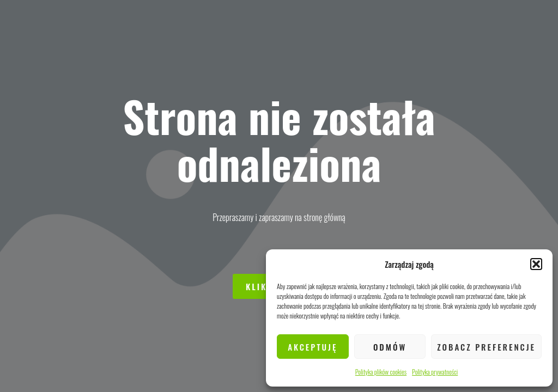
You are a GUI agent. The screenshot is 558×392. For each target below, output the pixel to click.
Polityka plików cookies (381, 372)
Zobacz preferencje (486, 347)
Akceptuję (313, 347)
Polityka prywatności (435, 372)
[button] (536, 264)
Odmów (390, 347)
